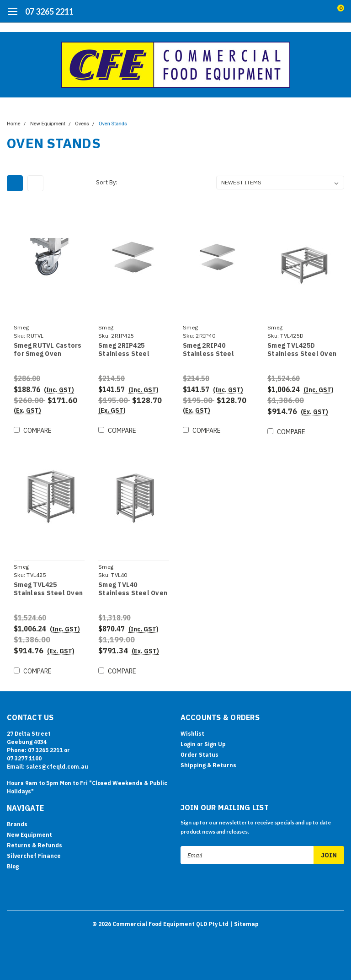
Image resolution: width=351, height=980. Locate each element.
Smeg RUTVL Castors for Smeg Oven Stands (48, 350)
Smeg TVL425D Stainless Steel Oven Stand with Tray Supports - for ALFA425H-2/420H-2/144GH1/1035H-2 (302, 350)
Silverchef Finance (34, 856)
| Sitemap (244, 923)
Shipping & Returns (208, 765)
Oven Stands (113, 124)
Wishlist (192, 734)
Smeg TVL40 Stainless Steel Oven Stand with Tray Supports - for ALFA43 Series (133, 589)
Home (14, 124)
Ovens (82, 124)
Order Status (199, 755)
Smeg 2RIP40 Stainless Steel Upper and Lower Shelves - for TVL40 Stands (215, 350)
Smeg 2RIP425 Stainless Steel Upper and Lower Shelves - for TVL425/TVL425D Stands (126, 350)
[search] (303, 11)
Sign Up (215, 744)
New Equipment (48, 124)
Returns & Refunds (35, 845)
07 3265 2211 (49, 11)
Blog (13, 866)
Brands (17, 824)
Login (188, 744)
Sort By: (106, 182)
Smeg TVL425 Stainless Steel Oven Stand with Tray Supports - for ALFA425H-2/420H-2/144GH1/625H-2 (48, 589)
